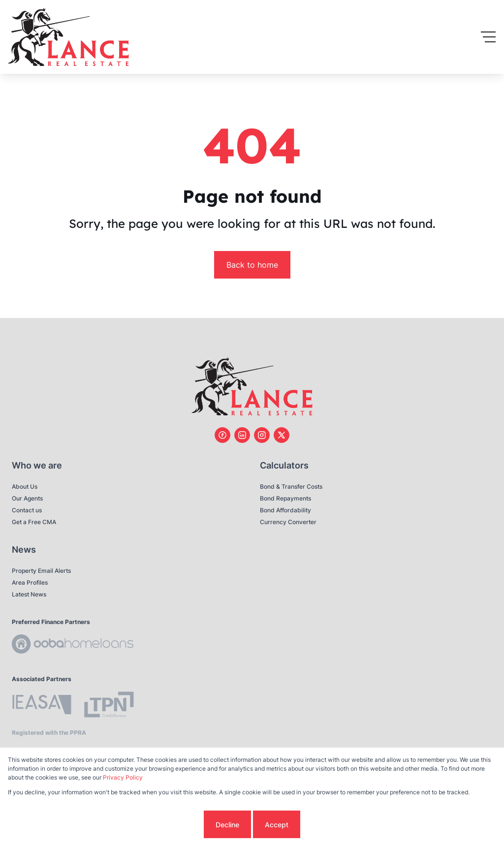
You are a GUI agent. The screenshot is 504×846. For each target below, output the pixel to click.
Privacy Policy (123, 777)
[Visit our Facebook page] (222, 435)
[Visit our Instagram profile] (262, 435)
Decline (227, 825)
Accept (277, 825)
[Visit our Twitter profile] (282, 435)
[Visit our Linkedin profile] (242, 435)
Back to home (252, 265)
